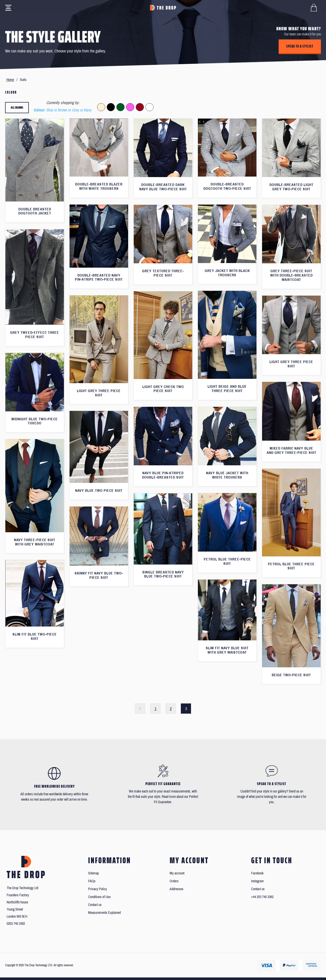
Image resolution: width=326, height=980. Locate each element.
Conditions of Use (99, 897)
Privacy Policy (98, 889)
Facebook (257, 873)
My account (177, 873)
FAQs (92, 881)
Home (10, 80)
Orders (174, 881)
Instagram (257, 881)
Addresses (176, 889)
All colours (17, 107)
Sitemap (93, 873)
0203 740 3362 (16, 924)
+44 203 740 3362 (262, 897)
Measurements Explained (104, 913)
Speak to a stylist (300, 46)
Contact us (95, 905)
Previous (140, 709)
